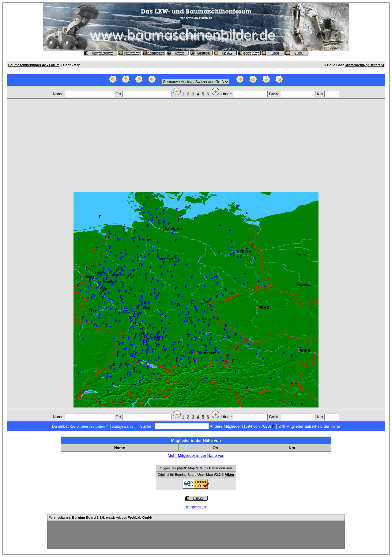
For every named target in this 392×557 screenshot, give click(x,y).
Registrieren (373, 65)
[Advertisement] (196, 146)
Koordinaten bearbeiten (87, 426)
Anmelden (354, 65)
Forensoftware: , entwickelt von (100, 517)
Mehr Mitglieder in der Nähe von (196, 455)
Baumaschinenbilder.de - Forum (34, 65)
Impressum (196, 507)
